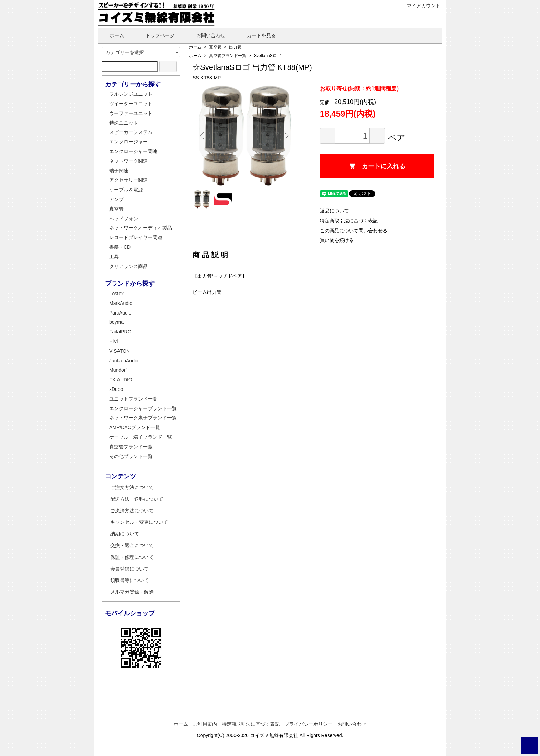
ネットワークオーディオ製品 (141, 228)
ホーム (112, 35)
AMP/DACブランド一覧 (135, 427)
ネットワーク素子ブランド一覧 (143, 418)
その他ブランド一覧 (131, 456)
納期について (125, 534)
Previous (203, 136)
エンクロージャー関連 (133, 151)
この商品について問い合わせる (354, 231)
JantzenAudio (124, 361)
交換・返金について (132, 545)
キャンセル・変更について (139, 522)
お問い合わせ (206, 35)
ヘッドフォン (124, 219)
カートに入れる (377, 166)
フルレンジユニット (131, 94)
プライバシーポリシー (309, 724)
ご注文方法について (132, 487)
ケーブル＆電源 (126, 190)
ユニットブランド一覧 (133, 399)
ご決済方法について (132, 511)
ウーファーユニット (131, 113)
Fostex (116, 294)
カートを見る (256, 35)
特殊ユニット (124, 123)
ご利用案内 (205, 724)
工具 (114, 257)
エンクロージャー (128, 142)
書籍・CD (120, 247)
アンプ (116, 199)
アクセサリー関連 (128, 180)
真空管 (215, 47)
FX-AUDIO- (122, 380)
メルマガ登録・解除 (132, 592)
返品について (334, 211)
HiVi (113, 341)
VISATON (120, 351)
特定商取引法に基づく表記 (349, 221)
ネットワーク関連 (128, 161)
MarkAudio (121, 303)
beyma (116, 322)
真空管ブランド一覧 (228, 56)
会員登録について (129, 569)
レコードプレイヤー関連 (136, 237)
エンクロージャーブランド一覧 (143, 408)
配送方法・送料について (137, 499)
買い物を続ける (337, 240)
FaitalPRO (120, 332)
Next (285, 136)
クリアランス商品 (128, 266)
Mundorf (118, 370)
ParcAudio (120, 313)
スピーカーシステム (131, 132)
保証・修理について (132, 557)
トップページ (155, 35)
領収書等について (129, 580)
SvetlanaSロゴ (267, 56)
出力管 (235, 47)
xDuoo (116, 389)
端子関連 (119, 171)
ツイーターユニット (131, 104)
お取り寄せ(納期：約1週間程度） (361, 89)
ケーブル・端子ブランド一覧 (141, 437)
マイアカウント (420, 6)
